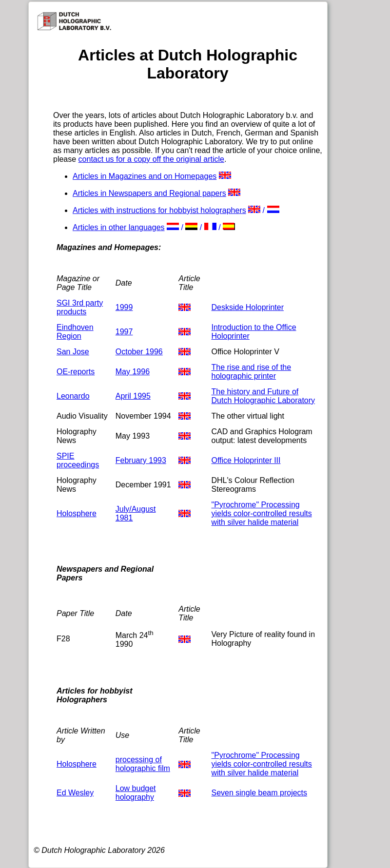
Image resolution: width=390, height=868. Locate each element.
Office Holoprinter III (246, 460)
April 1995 (133, 396)
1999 (124, 307)
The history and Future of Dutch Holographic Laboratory (263, 396)
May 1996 (133, 372)
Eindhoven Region (75, 332)
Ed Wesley (75, 793)
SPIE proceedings (78, 460)
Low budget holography (136, 793)
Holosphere (77, 513)
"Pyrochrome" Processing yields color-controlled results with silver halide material (262, 513)
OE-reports (76, 372)
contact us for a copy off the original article (151, 159)
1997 (124, 332)
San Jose (73, 352)
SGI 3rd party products (80, 307)
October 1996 (139, 352)
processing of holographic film (143, 764)
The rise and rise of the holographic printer (252, 372)
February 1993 (141, 460)
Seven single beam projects (260, 793)
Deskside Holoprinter (248, 307)
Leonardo (73, 396)
